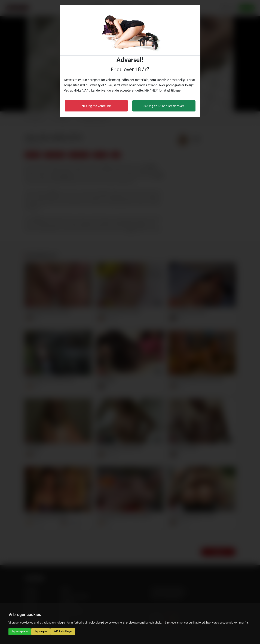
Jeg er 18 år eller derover (164, 106)
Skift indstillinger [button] (63, 631)
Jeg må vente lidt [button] (96, 106)
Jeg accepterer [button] (20, 631)
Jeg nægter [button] (41, 631)
